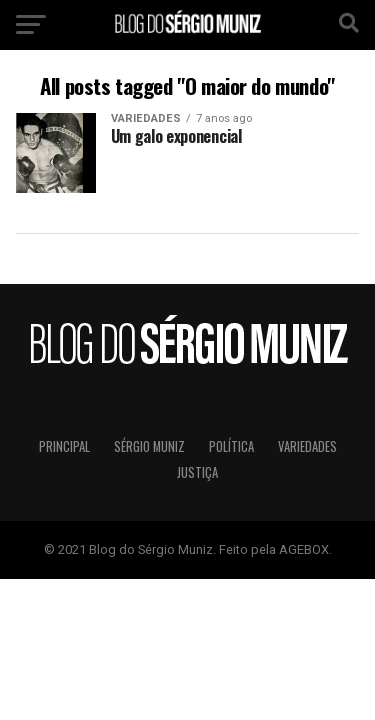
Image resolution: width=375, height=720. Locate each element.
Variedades (307, 446)
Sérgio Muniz (149, 446)
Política (231, 446)
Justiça (197, 472)
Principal (64, 446)
